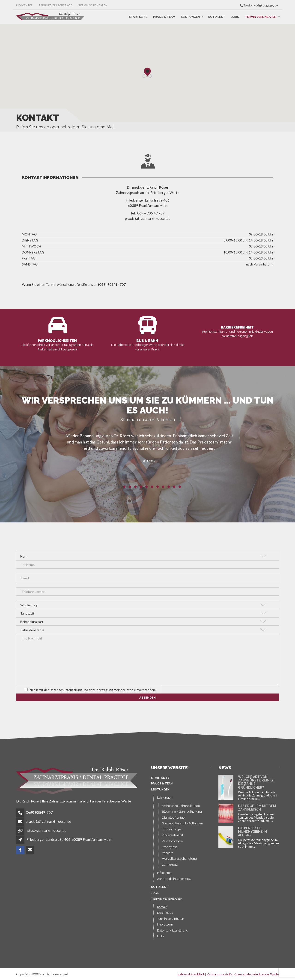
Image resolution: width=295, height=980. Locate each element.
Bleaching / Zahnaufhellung (182, 815)
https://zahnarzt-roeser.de (46, 833)
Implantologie (171, 832)
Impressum (165, 927)
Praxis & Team (164, 17)
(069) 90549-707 (39, 815)
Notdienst (217, 17)
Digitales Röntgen (174, 821)
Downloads (165, 916)
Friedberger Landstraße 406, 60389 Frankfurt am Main (69, 842)
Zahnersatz (170, 868)
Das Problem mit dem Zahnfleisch (257, 811)
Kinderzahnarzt (173, 838)
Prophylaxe (170, 850)
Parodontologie (172, 844)
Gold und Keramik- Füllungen (182, 826)
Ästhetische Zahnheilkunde (181, 809)
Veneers (167, 856)
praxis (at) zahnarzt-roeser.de (48, 824)
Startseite (138, 17)
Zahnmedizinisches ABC (56, 5)
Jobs (235, 17)
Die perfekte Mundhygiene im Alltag (253, 835)
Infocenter (24, 5)
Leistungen (191, 17)
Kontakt (162, 910)
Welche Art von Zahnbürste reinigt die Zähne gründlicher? (257, 785)
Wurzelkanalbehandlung (179, 862)
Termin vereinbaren (93, 5)
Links (161, 939)
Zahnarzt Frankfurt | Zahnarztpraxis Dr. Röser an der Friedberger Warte (228, 977)
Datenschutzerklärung (173, 933)
